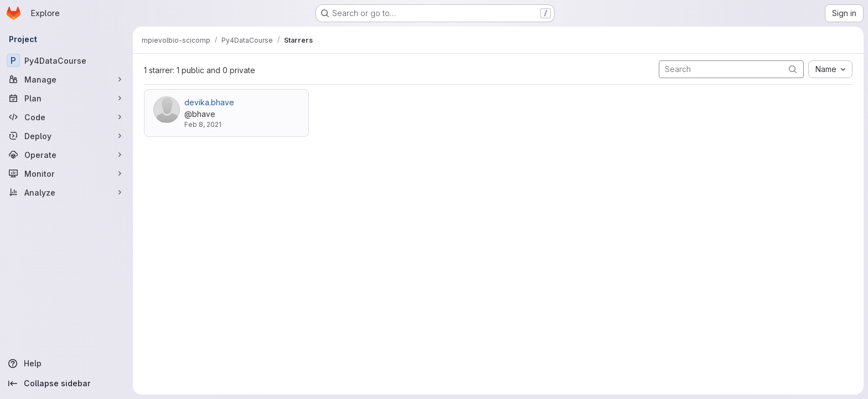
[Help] (66, 364)
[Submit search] (793, 69)
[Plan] (66, 98)
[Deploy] (66, 136)
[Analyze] (66, 192)
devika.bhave (209, 102)
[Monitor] (66, 173)
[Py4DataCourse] (66, 60)
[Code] (66, 117)
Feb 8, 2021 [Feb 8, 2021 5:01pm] (203, 124)
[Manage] (66, 79)
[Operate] (66, 155)
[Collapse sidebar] (66, 383)
